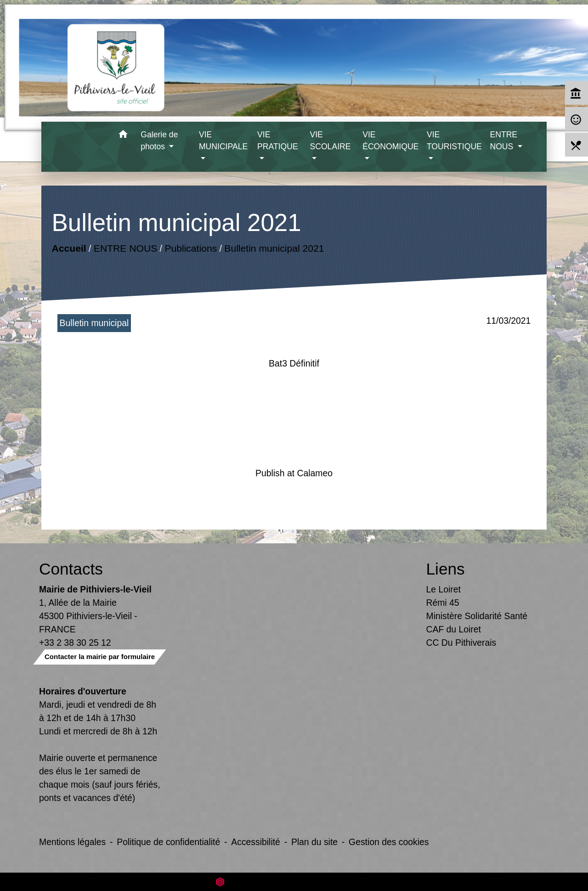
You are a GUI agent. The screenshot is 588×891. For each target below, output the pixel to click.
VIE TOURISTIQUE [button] (454, 141)
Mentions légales (72, 842)
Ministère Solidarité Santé (477, 616)
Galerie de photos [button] (159, 141)
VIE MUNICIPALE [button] (223, 141)
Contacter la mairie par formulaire (100, 657)
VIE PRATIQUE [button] (278, 141)
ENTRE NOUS (125, 248)
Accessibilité (256, 842)
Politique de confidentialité (168, 842)
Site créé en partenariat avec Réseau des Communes (294, 882)
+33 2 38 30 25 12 (75, 643)
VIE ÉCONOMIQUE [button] (390, 141)
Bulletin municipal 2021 (274, 248)
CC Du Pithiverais (461, 643)
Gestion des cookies (389, 842)
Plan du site (314, 842)
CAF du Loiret (454, 629)
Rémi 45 (443, 603)
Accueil (69, 248)
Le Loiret (444, 589)
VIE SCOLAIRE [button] (330, 141)
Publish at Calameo (294, 473)
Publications (191, 248)
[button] (123, 136)
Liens (446, 569)
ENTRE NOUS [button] (503, 141)
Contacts (71, 569)
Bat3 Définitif (294, 363)
